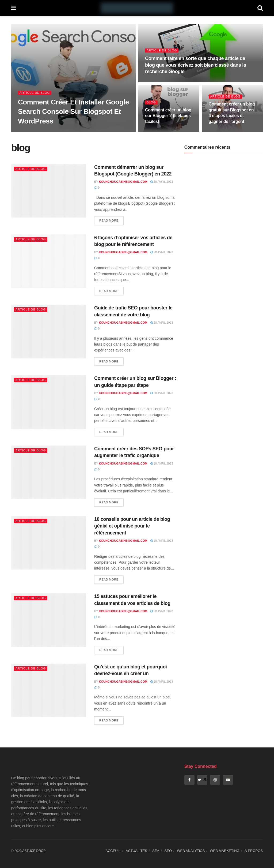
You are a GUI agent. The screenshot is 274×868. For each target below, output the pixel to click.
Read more (109, 220)
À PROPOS (254, 851)
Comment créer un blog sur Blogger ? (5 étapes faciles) (168, 116)
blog (151, 102)
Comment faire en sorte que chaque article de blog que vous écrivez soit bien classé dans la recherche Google (196, 65)
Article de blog (35, 93)
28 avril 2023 (162, 182)
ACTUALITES (136, 851)
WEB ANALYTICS (191, 851)
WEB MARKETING (225, 851)
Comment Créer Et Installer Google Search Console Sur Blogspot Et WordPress (73, 111)
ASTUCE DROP (34, 851)
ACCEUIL (113, 851)
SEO (168, 851)
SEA (156, 851)
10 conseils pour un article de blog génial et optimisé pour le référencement (132, 526)
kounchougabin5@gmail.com (123, 182)
